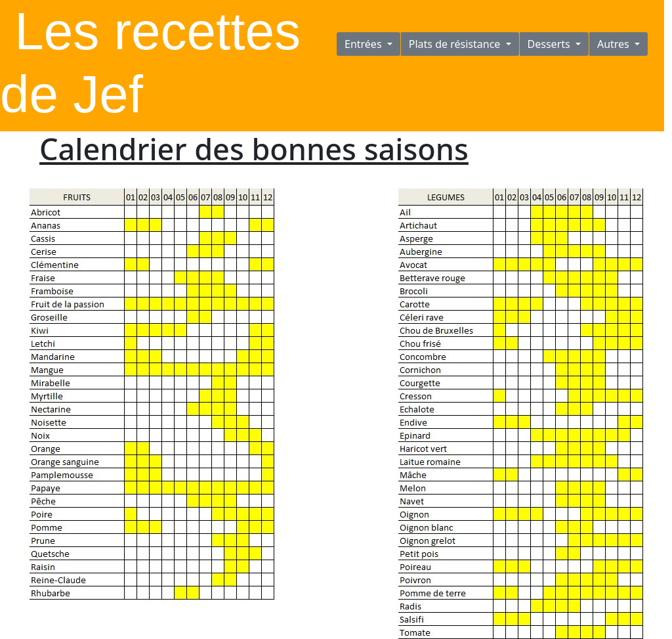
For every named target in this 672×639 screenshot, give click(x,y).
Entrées (365, 44)
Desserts (550, 44)
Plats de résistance (456, 44)
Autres (615, 44)
